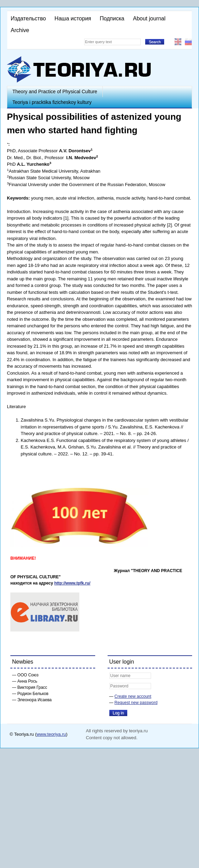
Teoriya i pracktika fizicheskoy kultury (52, 102)
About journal (149, 18)
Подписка (112, 18)
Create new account (133, 696)
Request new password (136, 703)
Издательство (28, 18)
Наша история (73, 18)
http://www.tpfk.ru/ (72, 583)
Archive (20, 30)
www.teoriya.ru (51, 734)
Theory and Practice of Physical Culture (55, 91)
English (178, 42)
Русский (188, 42)
